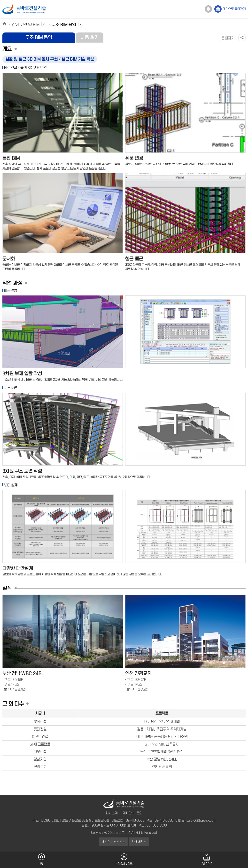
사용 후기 (90, 38)
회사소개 (112, 813)
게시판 (127, 813)
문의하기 (228, 38)
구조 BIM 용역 (39, 38)
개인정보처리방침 (113, 842)
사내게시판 (139, 842)
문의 (139, 813)
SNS (242, 38)
